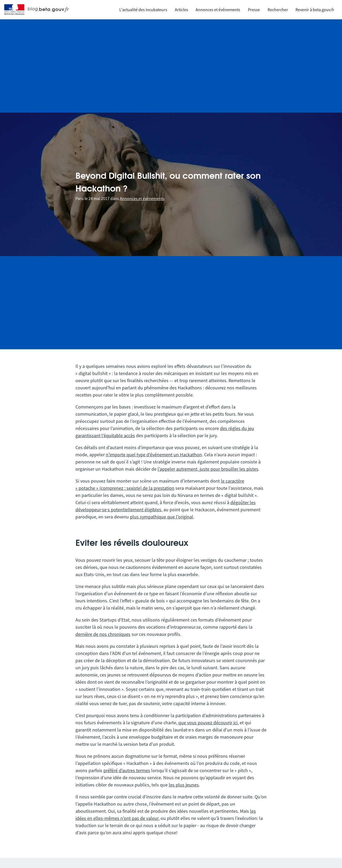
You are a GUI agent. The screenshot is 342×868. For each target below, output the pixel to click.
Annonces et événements (218, 10)
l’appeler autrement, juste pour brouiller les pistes (208, 469)
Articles (181, 10)
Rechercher (278, 10)
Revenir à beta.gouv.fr (315, 10)
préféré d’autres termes (127, 770)
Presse (254, 10)
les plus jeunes (184, 785)
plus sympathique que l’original (162, 517)
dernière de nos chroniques (103, 634)
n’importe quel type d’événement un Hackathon (154, 455)
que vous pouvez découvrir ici (208, 723)
